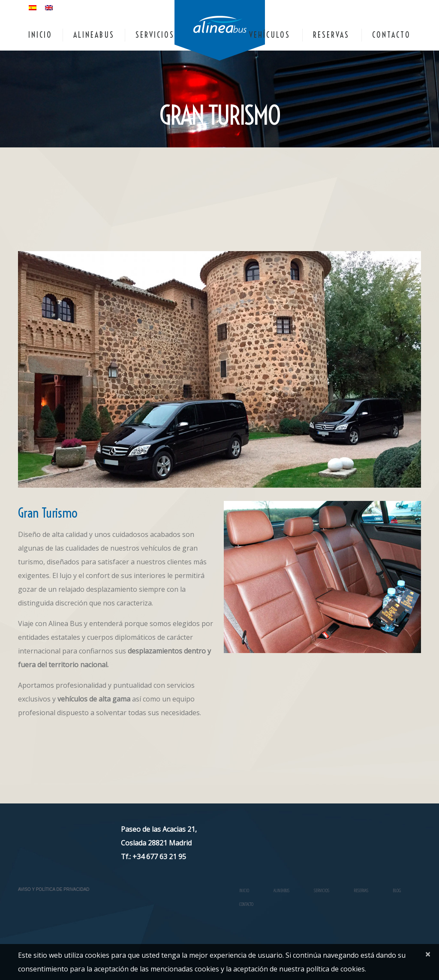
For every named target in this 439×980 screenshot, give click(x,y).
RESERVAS (331, 35)
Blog (397, 890)
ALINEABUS (94, 35)
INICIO (40, 35)
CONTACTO (391, 35)
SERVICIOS (155, 35)
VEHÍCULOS (270, 35)
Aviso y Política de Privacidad (54, 889)
